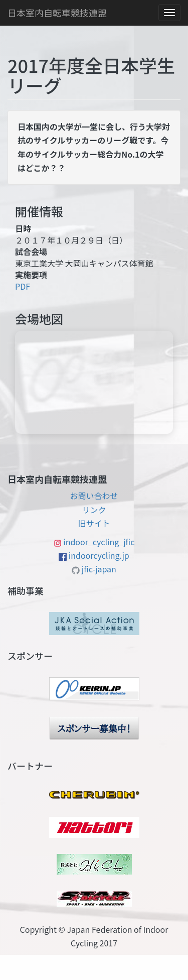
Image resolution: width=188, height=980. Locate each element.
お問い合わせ (94, 496)
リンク (94, 510)
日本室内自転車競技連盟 (57, 13)
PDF (23, 286)
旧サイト (94, 523)
